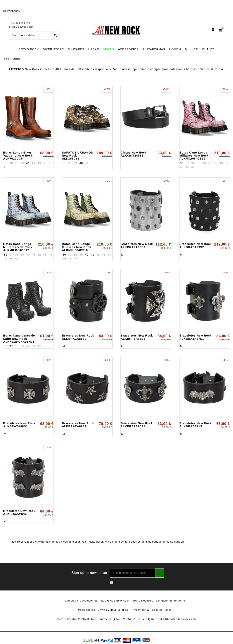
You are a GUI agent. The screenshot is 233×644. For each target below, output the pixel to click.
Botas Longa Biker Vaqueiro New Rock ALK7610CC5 (18, 156)
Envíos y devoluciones (113, 610)
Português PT (15, 11)
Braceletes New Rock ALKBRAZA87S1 (196, 337)
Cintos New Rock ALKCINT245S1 (134, 154)
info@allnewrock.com (21, 27)
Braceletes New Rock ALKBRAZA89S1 (78, 425)
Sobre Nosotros (143, 601)
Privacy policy (140, 610)
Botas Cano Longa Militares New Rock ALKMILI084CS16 (77, 247)
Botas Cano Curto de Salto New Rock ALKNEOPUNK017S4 (19, 339)
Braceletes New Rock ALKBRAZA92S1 (19, 512)
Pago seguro (87, 610)
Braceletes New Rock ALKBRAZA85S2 (78, 337)
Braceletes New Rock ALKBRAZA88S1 (19, 425)
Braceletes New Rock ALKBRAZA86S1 (137, 337)
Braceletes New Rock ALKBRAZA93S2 (196, 245)
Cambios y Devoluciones (81, 601)
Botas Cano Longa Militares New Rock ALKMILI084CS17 (18, 247)
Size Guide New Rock (115, 601)
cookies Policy (162, 610)
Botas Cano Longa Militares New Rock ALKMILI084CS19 (194, 156)
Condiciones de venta (171, 601)
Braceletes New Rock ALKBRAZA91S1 (196, 425)
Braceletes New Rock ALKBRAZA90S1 (137, 425)
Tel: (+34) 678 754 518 (122, 619)
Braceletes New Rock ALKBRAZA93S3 (137, 245)
